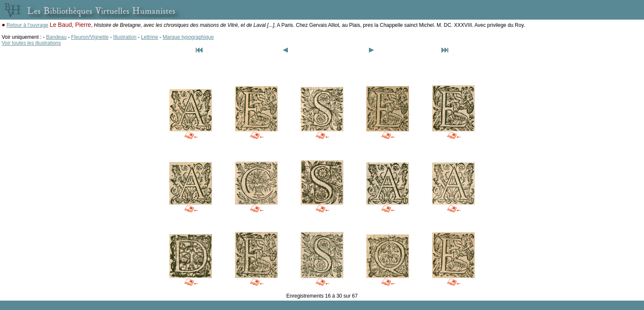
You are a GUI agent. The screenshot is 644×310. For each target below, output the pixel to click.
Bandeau (56, 37)
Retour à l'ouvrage (27, 25)
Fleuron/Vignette (90, 37)
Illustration (125, 37)
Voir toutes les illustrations (31, 43)
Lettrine (150, 37)
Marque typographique (188, 37)
